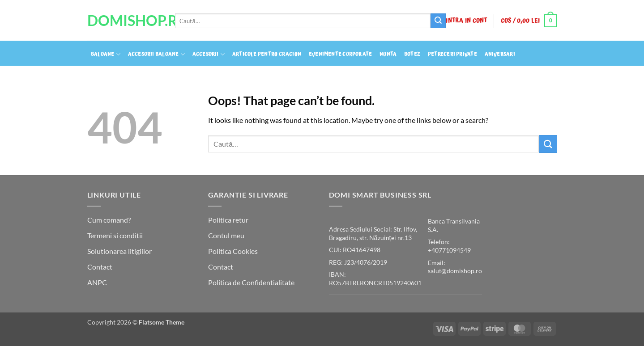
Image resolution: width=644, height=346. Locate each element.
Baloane (106, 54)
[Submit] (438, 21)
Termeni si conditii (115, 235)
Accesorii (209, 54)
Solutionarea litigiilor (119, 251)
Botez (412, 55)
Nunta (388, 55)
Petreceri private (452, 55)
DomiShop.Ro (124, 21)
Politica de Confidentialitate (251, 282)
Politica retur (228, 220)
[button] (466, 21)
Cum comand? (109, 220)
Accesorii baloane (156, 54)
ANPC (97, 282)
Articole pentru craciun (267, 55)
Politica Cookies (233, 251)
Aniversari (500, 55)
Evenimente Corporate (340, 55)
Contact (100, 267)
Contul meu (226, 235)
